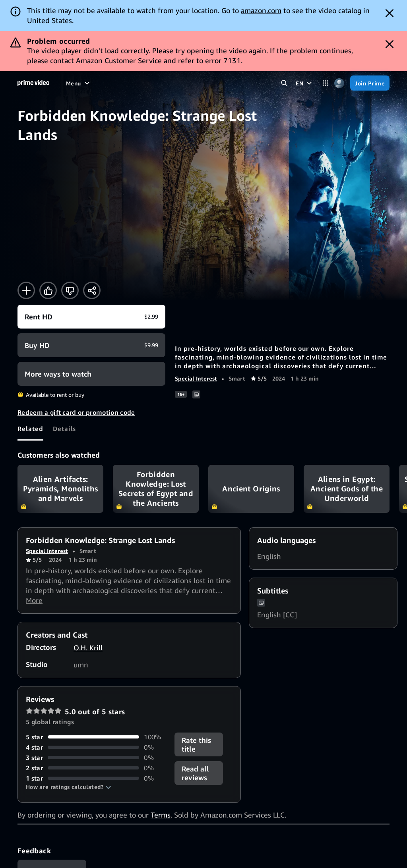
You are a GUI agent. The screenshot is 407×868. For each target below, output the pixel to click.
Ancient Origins (251, 489)
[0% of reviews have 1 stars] (95, 778)
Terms (161, 815)
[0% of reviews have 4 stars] (95, 747)
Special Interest (196, 378)
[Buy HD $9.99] (91, 345)
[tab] (30, 429)
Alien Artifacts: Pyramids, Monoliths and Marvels (60, 489)
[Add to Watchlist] (26, 290)
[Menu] (79, 83)
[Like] (48, 290)
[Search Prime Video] (284, 83)
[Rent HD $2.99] (91, 317)
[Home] (33, 83)
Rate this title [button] (196, 744)
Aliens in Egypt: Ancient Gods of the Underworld (347, 489)
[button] (69, 787)
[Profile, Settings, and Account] (339, 83)
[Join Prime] (370, 83)
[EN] (305, 83)
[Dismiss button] (390, 13)
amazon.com (261, 10)
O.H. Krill (88, 648)
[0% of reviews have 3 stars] (95, 758)
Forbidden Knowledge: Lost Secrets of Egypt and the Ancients (156, 489)
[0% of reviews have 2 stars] (95, 768)
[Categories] (325, 83)
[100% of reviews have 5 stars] (95, 737)
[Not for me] (70, 290)
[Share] (92, 290)
